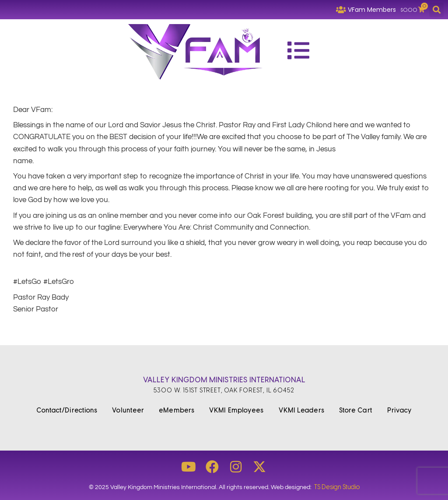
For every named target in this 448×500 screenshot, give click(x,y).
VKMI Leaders (301, 411)
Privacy (400, 411)
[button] (436, 10)
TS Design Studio (337, 487)
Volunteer (128, 411)
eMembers (177, 411)
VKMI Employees (236, 411)
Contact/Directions (67, 411)
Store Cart (356, 411)
